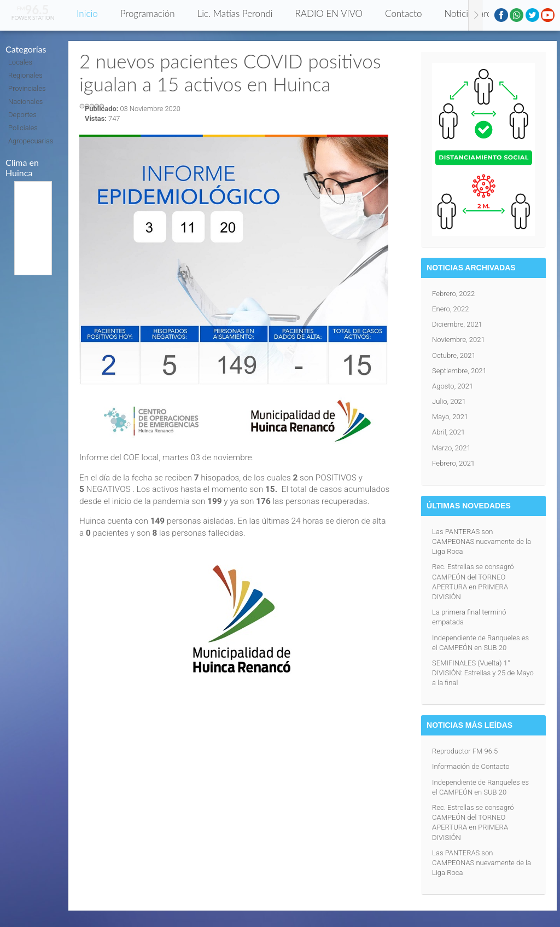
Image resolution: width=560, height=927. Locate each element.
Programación (148, 13)
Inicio (87, 13)
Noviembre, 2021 (459, 340)
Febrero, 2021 (453, 463)
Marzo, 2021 (451, 448)
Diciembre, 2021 (457, 324)
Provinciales (27, 88)
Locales (20, 62)
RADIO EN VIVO (329, 13)
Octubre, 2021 (454, 355)
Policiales (23, 128)
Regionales (25, 75)
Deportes (22, 115)
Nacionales (25, 102)
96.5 (33, 10)
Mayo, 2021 (450, 417)
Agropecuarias (31, 141)
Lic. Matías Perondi (235, 13)
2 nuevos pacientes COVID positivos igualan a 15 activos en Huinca (230, 72)
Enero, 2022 (450, 309)
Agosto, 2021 (453, 386)
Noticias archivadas (482, 13)
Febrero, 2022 (453, 294)
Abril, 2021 (448, 432)
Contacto (403, 13)
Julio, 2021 (449, 401)
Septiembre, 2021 (459, 371)
